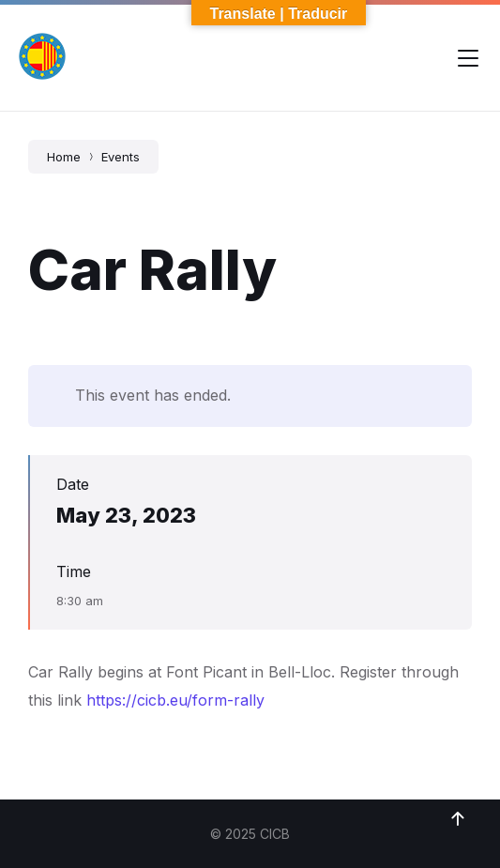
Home (64, 157)
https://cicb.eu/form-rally (175, 700)
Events (121, 157)
